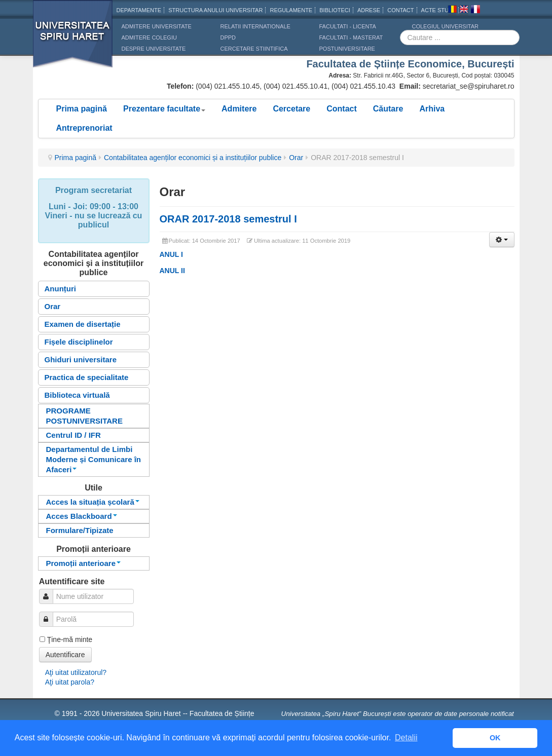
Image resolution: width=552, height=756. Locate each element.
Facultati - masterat (351, 37)
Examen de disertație (83, 324)
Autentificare (65, 655)
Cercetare (291, 109)
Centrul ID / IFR (73, 435)
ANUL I (171, 254)
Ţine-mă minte (70, 639)
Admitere (239, 109)
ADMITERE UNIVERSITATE (157, 26)
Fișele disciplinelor (79, 342)
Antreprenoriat (84, 128)
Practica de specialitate (87, 377)
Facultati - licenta (348, 26)
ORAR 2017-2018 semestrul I (228, 219)
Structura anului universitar (215, 10)
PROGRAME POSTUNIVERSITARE (84, 416)
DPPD (228, 37)
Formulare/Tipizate (80, 530)
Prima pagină (82, 109)
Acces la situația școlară (93, 502)
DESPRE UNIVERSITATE (154, 49)
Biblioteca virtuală (77, 395)
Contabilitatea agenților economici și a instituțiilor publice (193, 158)
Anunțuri (60, 289)
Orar (296, 158)
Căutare (388, 109)
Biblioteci (335, 10)
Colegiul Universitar (445, 26)
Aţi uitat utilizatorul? (76, 672)
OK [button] (495, 738)
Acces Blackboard (82, 516)
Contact (342, 109)
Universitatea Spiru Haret (73, 40)
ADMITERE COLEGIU (149, 37)
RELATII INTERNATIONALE (255, 26)
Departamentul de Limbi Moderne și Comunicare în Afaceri (94, 459)
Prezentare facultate (164, 109)
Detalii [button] (406, 738)
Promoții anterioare (84, 563)
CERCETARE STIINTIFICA (254, 49)
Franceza (475, 11)
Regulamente (291, 10)
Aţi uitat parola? (70, 682)
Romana (452, 11)
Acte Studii (438, 10)
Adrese (369, 10)
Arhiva (432, 109)
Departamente (139, 10)
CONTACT (400, 10)
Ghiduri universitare (81, 360)
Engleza (464, 11)
